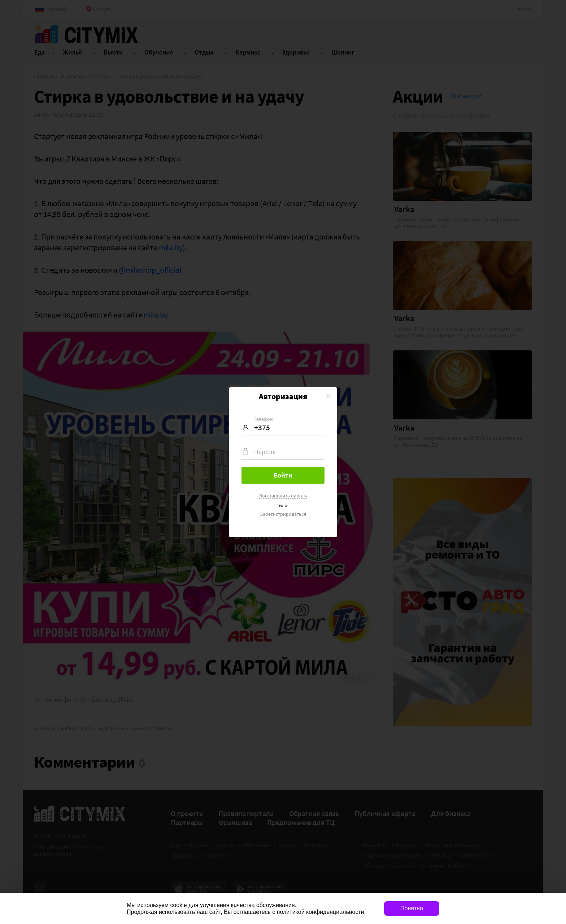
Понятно (412, 908)
